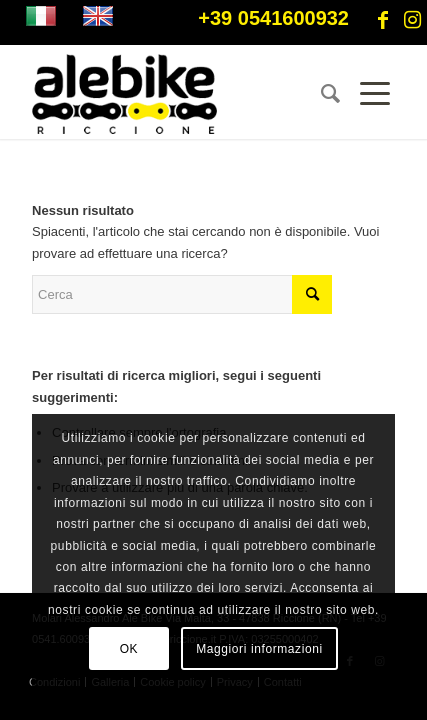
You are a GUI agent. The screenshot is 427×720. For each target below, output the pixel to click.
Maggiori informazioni (259, 649)
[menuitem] (320, 94)
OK (129, 649)
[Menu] (367, 94)
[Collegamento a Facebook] (383, 20)
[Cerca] (320, 94)
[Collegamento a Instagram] (412, 20)
